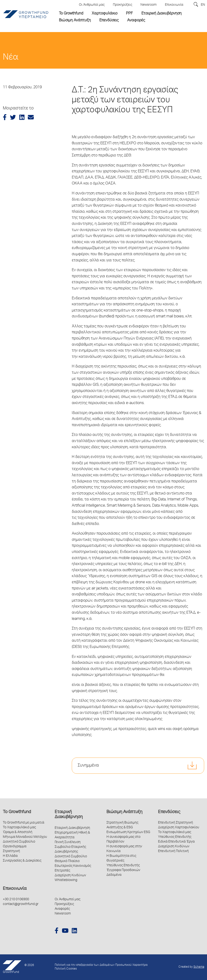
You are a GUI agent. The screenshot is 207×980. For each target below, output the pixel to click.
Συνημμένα (88, 766)
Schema (199, 967)
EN (203, 5)
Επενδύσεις (169, 812)
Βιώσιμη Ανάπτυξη (124, 812)
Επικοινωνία (15, 889)
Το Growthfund (17, 812)
